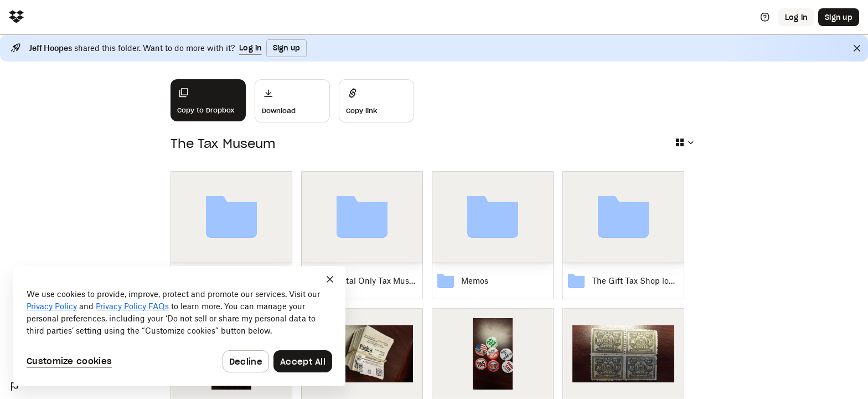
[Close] (857, 48)
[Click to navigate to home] (16, 17)
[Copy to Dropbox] (208, 100)
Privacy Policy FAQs (132, 306)
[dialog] (179, 326)
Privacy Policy (52, 306)
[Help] (765, 17)
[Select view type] (684, 142)
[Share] (376, 101)
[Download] (292, 101)
